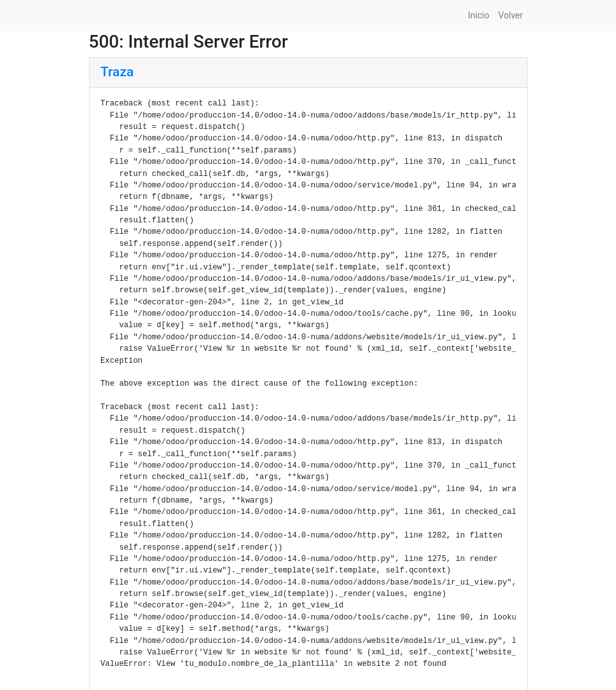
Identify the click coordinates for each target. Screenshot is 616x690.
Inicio (479, 15)
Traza (117, 72)
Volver (511, 15)
